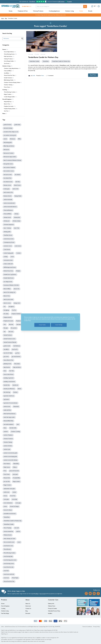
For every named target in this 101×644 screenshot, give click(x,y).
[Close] (78, 315)
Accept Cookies (42, 325)
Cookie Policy (27, 321)
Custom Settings (59, 325)
